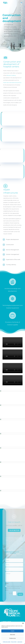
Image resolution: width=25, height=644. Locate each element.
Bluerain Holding (11, 75)
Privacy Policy (14, 642)
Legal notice (20, 642)
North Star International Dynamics (12, 83)
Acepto (12, 631)
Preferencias (12, 638)
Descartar (13, 635)
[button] (23, 623)
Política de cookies (7, 642)
